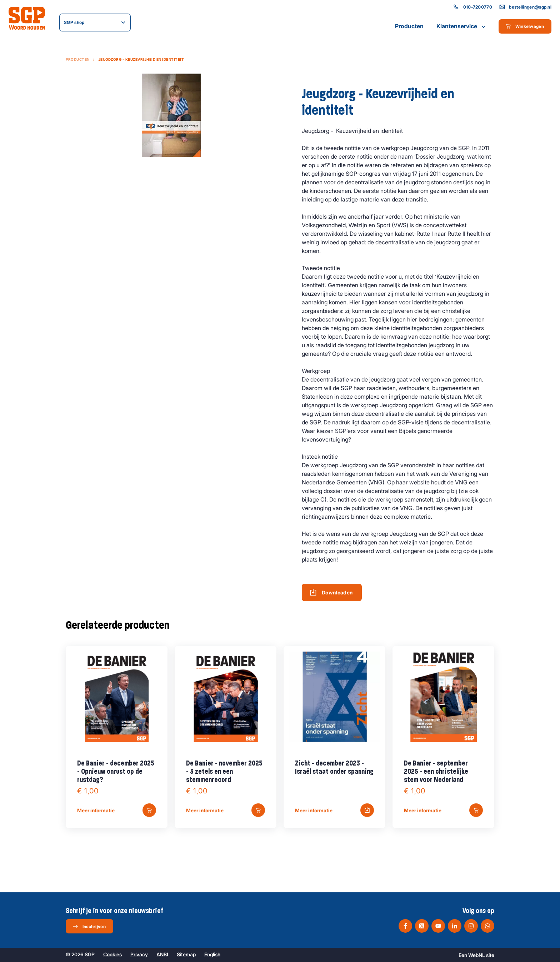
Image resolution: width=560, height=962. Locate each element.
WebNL (477, 955)
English (212, 954)
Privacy (139, 954)
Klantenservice (462, 26)
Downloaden (331, 592)
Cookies (112, 954)
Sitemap (186, 954)
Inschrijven (89, 926)
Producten (409, 26)
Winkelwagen (525, 26)
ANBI (162, 954)
